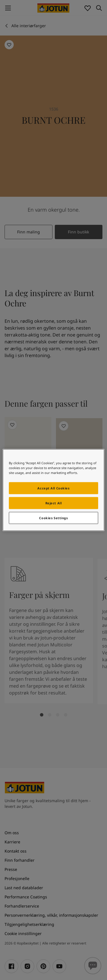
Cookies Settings (53, 518)
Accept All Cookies (53, 488)
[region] (53, 490)
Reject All (54, 503)
